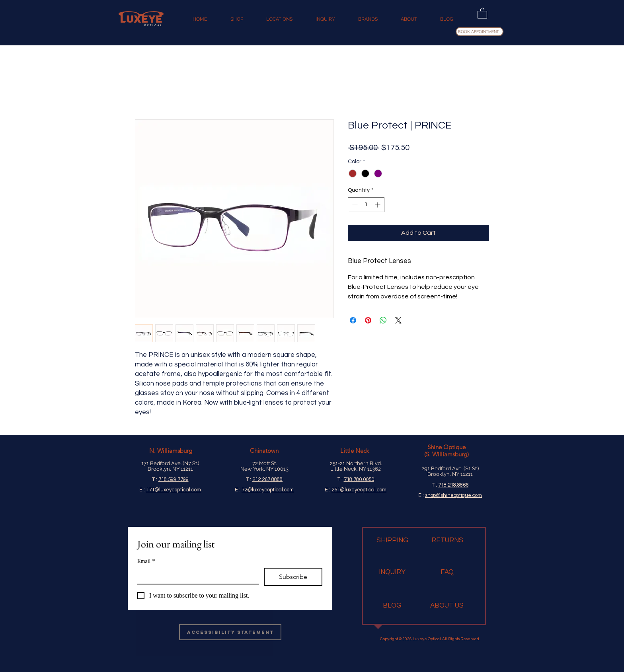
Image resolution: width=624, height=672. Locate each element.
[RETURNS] (447, 541)
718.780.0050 (359, 479)
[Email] (196, 576)
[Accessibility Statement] (230, 632)
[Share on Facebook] (353, 320)
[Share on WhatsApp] (383, 320)
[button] (482, 13)
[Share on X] (398, 320)
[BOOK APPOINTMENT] (480, 32)
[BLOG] (392, 606)
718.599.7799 (174, 479)
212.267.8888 (267, 479)
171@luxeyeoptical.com (174, 490)
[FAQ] (447, 573)
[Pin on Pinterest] (368, 320)
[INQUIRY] (392, 573)
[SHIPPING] (392, 541)
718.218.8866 (453, 485)
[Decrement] (354, 205)
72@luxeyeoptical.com (268, 490)
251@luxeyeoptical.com (359, 490)
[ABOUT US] (447, 606)
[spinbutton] (366, 205)
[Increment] (378, 205)
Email (146, 561)
